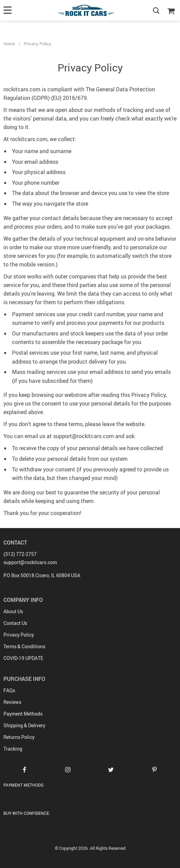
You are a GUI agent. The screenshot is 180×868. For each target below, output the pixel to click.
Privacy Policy (19, 635)
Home (9, 44)
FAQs (9, 690)
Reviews (12, 702)
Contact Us (15, 623)
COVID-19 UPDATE (23, 658)
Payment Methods (23, 714)
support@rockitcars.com (30, 562)
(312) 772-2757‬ (20, 554)
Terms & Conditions (24, 646)
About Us (13, 611)
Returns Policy (19, 737)
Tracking (13, 749)
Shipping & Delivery (24, 725)
